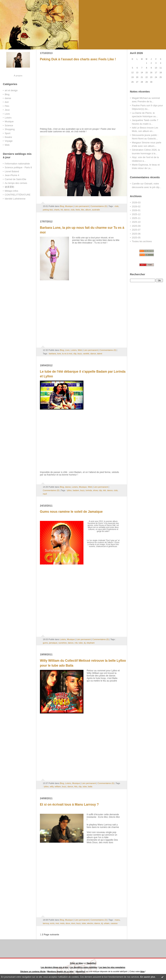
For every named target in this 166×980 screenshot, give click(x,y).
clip (75, 354)
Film (7, 106)
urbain (107, 923)
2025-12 (136, 214)
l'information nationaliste (17, 164)
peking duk (48, 210)
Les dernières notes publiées (83, 967)
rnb (76, 643)
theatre (8, 137)
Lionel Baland (12, 171)
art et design (11, 90)
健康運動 (9, 187)
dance (67, 210)
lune (59, 354)
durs (73, 923)
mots (62, 923)
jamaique (53, 643)
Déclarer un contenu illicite (33, 971)
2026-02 (136, 206)
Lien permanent (82, 206)
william (58, 787)
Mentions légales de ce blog (61, 971)
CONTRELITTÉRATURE (18, 195)
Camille (136, 184)
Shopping (10, 129)
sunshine (62, 643)
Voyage (9, 141)
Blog (7, 94)
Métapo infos (11, 191)
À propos (18, 75)
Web (7, 145)
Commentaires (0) (99, 206)
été (104, 490)
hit (62, 210)
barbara (52, 354)
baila (90, 787)
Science (9, 125)
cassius (114, 923)
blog (143, 971)
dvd (7, 102)
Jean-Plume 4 (12, 175)
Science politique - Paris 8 (18, 167)
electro (90, 923)
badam (76, 490)
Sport (8, 133)
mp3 (45, 494)
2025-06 (136, 234)
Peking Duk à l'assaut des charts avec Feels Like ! (78, 59)
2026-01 (136, 210)
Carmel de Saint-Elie (16, 179)
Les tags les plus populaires (112, 967)
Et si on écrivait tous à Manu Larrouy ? (69, 804)
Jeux (7, 110)
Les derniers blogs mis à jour (55, 967)
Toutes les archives (142, 241)
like (83, 210)
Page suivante (51, 935)
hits (76, 787)
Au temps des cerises (16, 183)
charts (57, 210)
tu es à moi (67, 354)
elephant (90, 643)
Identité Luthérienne (15, 199)
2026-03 (136, 202)
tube (81, 643)
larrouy (46, 923)
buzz (80, 354)
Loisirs (8, 118)
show (95, 490)
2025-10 (136, 222)
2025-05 (136, 238)
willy (52, 787)
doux (68, 923)
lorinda (89, 490)
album (88, 210)
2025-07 (136, 230)
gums (45, 643)
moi (57, 923)
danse (8, 98)
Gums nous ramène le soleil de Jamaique (71, 512)
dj (85, 643)
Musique (9, 121)
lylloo (69, 490)
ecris (52, 923)
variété (86, 354)
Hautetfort (91, 963)
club (117, 206)
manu (117, 920)
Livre (7, 114)
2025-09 (136, 226)
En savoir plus (148, 977)
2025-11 (136, 218)
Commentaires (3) (99, 920)
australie (96, 210)
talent (100, 354)
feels (78, 210)
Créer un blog (76, 963)
